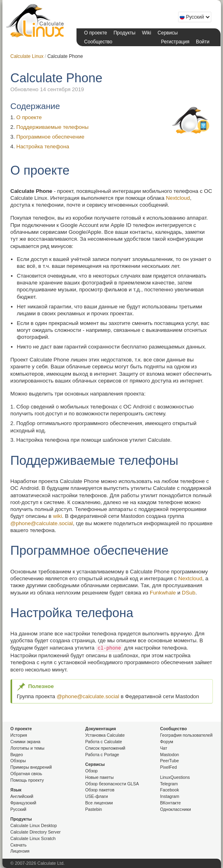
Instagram (170, 796)
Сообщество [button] (98, 42)
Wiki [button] (147, 33)
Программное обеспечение (50, 137)
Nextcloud (178, 198)
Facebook (170, 790)
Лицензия (20, 851)
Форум (167, 742)
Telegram (169, 784)
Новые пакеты (100, 777)
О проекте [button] (96, 33)
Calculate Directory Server (36, 832)
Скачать (19, 845)
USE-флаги (97, 796)
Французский (23, 803)
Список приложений (105, 748)
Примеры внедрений (31, 767)
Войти (203, 42)
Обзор (92, 771)
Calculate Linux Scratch (33, 838)
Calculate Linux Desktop (34, 825)
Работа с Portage (102, 755)
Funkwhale (163, 593)
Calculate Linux (37, 22)
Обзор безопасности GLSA (112, 784)
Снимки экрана (25, 742)
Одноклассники (176, 809)
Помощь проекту (27, 780)
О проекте (29, 117)
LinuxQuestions (175, 777)
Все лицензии (99, 803)
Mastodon (170, 755)
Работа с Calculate (104, 742)
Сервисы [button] (168, 33)
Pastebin (94, 809)
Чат (164, 748)
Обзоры (18, 761)
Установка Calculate (105, 735)
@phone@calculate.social (42, 523)
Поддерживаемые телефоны (52, 127)
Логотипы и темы (28, 748)
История (19, 735)
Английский (22, 796)
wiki (57, 516)
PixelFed (169, 767)
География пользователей (187, 735)
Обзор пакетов (100, 790)
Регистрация (175, 42)
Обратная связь (27, 774)
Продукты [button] (124, 33)
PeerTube (170, 761)
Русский (19, 809)
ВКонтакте (171, 803)
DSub (188, 593)
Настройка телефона (43, 146)
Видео (17, 755)
